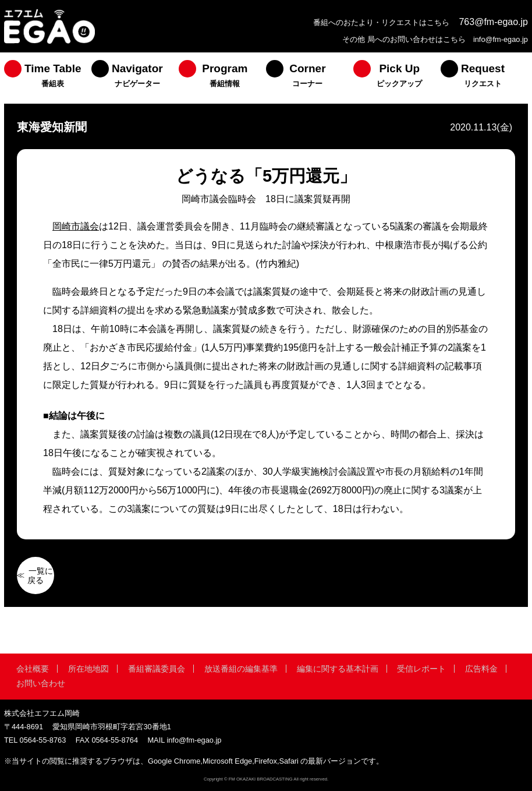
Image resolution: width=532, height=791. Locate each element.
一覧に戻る (40, 575)
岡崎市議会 (76, 226)
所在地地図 (88, 669)
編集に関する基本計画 (338, 669)
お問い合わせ (41, 683)
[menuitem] (48, 78)
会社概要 (33, 669)
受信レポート (421, 669)
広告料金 (481, 669)
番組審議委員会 (157, 669)
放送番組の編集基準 (241, 669)
